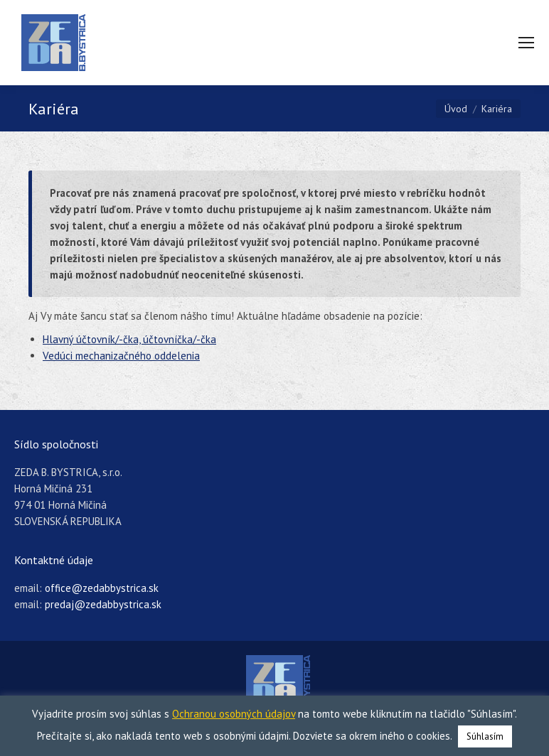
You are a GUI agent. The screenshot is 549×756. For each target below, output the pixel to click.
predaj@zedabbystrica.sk (103, 604)
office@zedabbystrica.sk (102, 588)
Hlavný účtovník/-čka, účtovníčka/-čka (129, 339)
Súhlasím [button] (485, 736)
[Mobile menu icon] (526, 43)
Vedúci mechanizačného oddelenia (121, 356)
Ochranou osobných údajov (234, 714)
